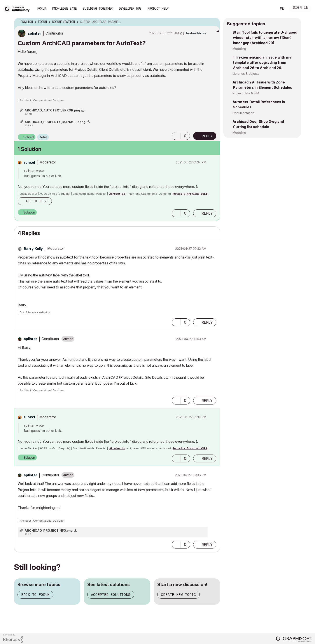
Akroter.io (117, 194)
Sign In (301, 8)
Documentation (243, 113)
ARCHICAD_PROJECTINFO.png (49, 530)
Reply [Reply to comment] (207, 213)
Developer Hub (130, 9)
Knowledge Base (65, 9)
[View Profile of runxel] (29, 162)
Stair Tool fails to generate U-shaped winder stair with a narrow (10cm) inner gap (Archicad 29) (265, 38)
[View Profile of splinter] (34, 33)
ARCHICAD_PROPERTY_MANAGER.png (55, 122)
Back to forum (35, 595)
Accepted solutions (111, 595)
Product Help (158, 9)
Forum (42, 9)
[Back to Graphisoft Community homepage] (18, 8)
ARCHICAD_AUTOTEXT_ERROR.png (52, 110)
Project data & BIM (246, 93)
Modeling (239, 49)
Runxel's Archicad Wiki (190, 194)
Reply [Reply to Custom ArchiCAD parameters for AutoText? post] (207, 136)
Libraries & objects (246, 74)
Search (269, 9)
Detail (43, 137)
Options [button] (214, 22)
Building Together (98, 9)
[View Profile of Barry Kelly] (33, 249)
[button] (176, 136)
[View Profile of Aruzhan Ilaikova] (196, 33)
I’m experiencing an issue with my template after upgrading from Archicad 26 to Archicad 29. (262, 62)
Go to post (37, 201)
